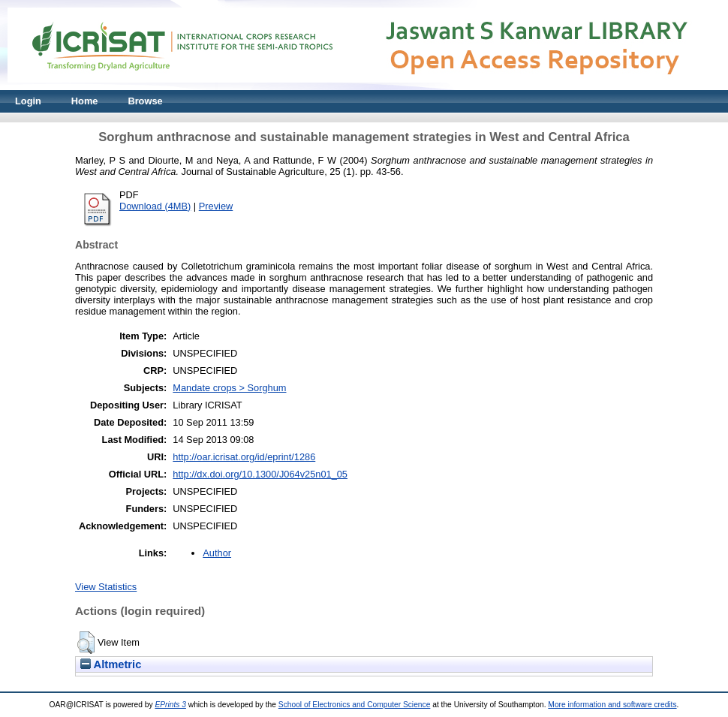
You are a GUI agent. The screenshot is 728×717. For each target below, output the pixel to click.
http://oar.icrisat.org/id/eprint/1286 (244, 457)
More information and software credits (612, 705)
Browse (145, 101)
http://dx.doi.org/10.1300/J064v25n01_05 (260, 474)
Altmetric (111, 664)
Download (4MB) (155, 206)
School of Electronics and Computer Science (355, 705)
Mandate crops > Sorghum (229, 388)
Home (85, 101)
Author (217, 553)
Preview (216, 206)
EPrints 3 (170, 705)
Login (28, 101)
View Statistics (106, 587)
